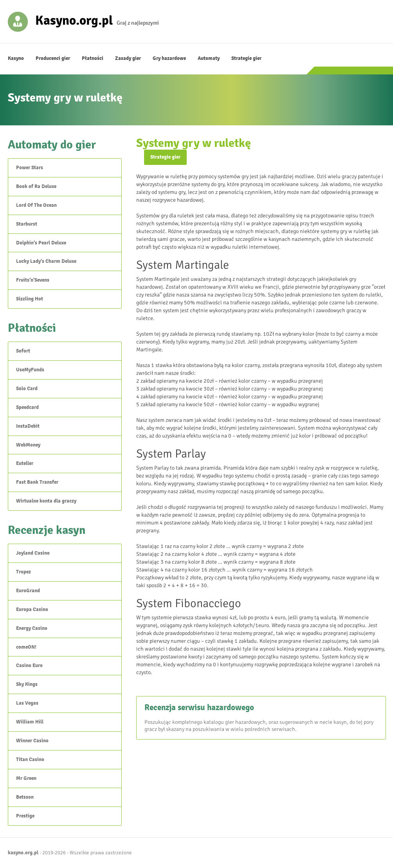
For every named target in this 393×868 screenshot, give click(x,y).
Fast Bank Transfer (37, 482)
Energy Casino (32, 628)
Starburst (27, 224)
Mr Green (26, 778)
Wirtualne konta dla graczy (46, 501)
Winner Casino (32, 741)
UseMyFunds (30, 370)
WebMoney (28, 445)
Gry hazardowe (169, 58)
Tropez (23, 572)
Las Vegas (27, 703)
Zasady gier (128, 58)
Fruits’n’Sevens (33, 280)
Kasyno (16, 58)
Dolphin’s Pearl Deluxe (41, 243)
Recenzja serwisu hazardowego (199, 707)
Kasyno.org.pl (74, 20)
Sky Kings (27, 684)
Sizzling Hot (30, 299)
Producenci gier (53, 58)
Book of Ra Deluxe (36, 186)
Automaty (209, 58)
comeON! (26, 647)
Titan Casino (30, 759)
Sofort (23, 351)
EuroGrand (28, 591)
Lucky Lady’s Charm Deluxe (46, 261)
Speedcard (27, 407)
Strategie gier (246, 58)
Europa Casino (32, 609)
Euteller (25, 463)
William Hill (30, 722)
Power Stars (30, 168)
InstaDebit (28, 426)
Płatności (93, 58)
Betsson (25, 797)
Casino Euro (29, 665)
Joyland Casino (33, 553)
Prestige (25, 816)
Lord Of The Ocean (36, 205)
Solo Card (27, 389)
